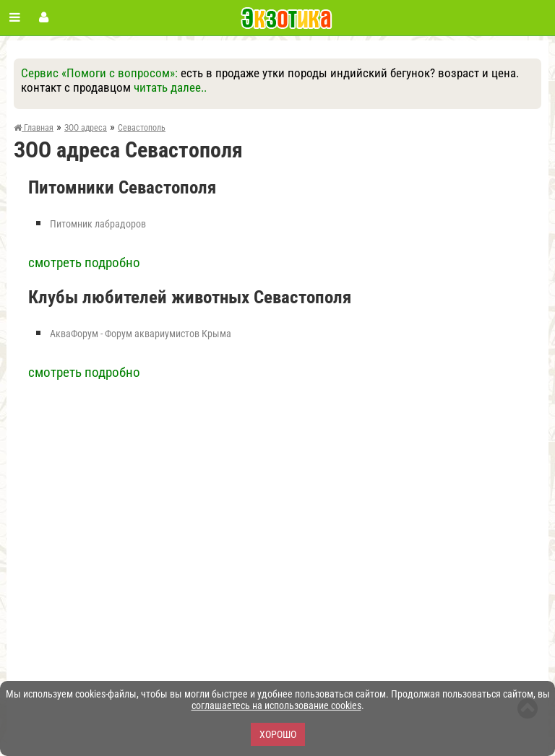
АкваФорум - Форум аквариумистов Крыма (141, 334)
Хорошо (278, 734)
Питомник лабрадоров (98, 224)
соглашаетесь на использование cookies (276, 705)
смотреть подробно (84, 262)
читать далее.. (170, 87)
